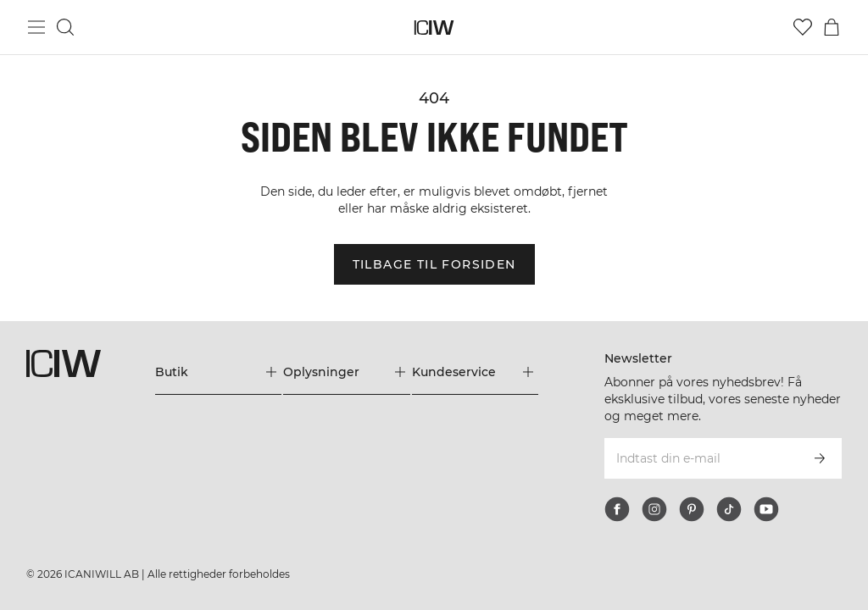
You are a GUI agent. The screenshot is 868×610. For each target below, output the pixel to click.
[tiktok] (729, 509)
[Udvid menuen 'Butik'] (218, 372)
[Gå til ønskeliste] (803, 27)
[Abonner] (820, 458)
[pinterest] (692, 509)
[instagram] (654, 509)
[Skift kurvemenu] (832, 27)
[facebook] (617, 509)
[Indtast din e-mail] (700, 458)
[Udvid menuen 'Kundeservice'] (475, 372)
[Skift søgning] (65, 27)
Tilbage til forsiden (434, 264)
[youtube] (766, 509)
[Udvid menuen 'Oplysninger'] (346, 372)
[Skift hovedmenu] (36, 27)
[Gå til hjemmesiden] (434, 28)
